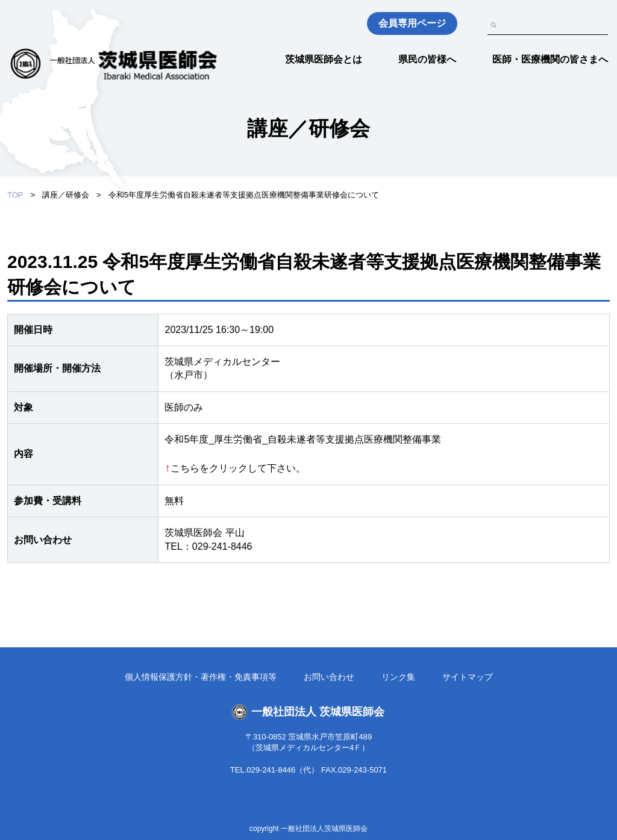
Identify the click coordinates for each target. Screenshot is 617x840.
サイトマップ (468, 677)
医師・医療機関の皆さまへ (550, 59)
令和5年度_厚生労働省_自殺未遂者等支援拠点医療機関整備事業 (307, 439)
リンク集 (398, 677)
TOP (15, 195)
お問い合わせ (329, 677)
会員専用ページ (412, 23)
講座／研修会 (66, 195)
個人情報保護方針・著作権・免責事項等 (201, 677)
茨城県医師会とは (324, 59)
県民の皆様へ (427, 59)
